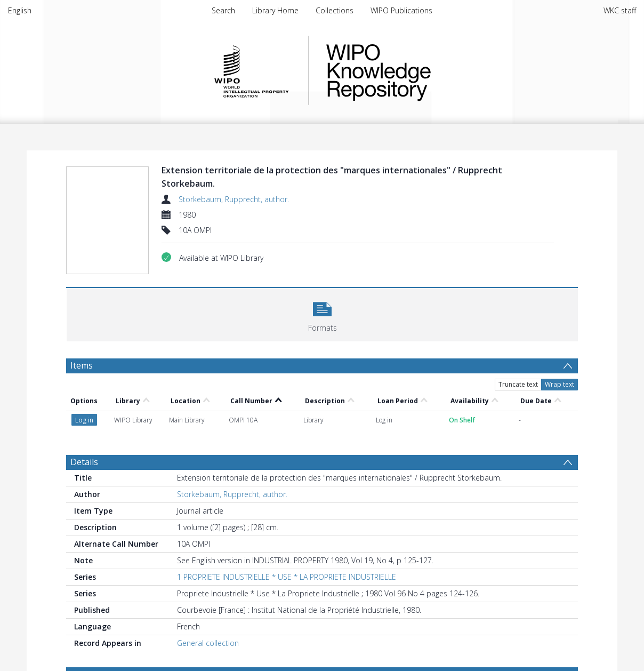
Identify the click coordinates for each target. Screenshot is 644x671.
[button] (322, 313)
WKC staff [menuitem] (620, 10)
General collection (208, 643)
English (20, 10)
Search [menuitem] (223, 10)
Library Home (275, 10)
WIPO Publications (401, 10)
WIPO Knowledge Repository (422, 70)
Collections (335, 10)
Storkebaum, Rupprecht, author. (234, 199)
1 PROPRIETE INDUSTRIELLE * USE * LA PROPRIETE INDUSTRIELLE (287, 577)
